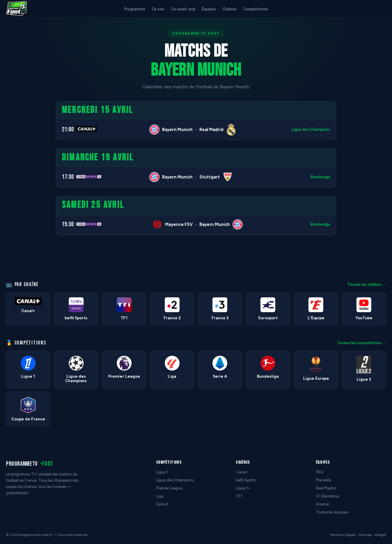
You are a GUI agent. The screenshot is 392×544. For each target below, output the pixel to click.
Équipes (209, 9)
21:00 (68, 129)
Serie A (162, 504)
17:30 (68, 177)
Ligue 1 (162, 472)
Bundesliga (320, 177)
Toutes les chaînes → (367, 284)
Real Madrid (326, 488)
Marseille (323, 480)
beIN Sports (246, 480)
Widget (380, 535)
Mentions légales (343, 535)
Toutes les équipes (332, 512)
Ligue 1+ (243, 488)
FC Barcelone (327, 496)
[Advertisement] (25, 190)
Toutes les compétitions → (361, 343)
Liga (160, 496)
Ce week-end (183, 9)
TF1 (239, 496)
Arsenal (322, 504)
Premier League (169, 488)
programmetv (30, 464)
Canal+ (242, 472)
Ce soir (158, 9)
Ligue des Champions (311, 129)
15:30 (68, 224)
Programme (135, 9)
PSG (320, 472)
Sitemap (365, 535)
